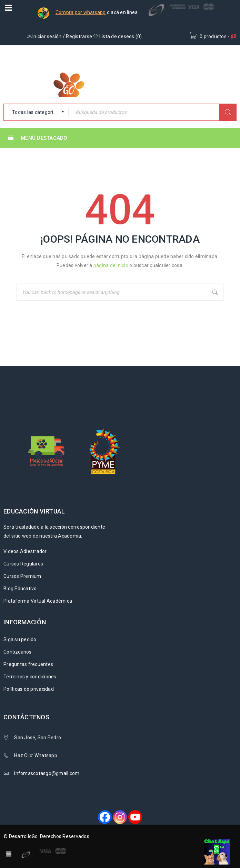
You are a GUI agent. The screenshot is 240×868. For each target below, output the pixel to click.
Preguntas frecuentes (28, 664)
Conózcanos (18, 652)
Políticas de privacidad (29, 689)
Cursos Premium (22, 576)
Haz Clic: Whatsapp (36, 755)
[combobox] (36, 112)
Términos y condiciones (30, 677)
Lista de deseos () (117, 36)
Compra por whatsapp (81, 12)
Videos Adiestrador (25, 551)
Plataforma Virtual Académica (38, 601)
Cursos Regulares (23, 564)
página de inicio (111, 265)
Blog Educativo (20, 589)
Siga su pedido (20, 639)
